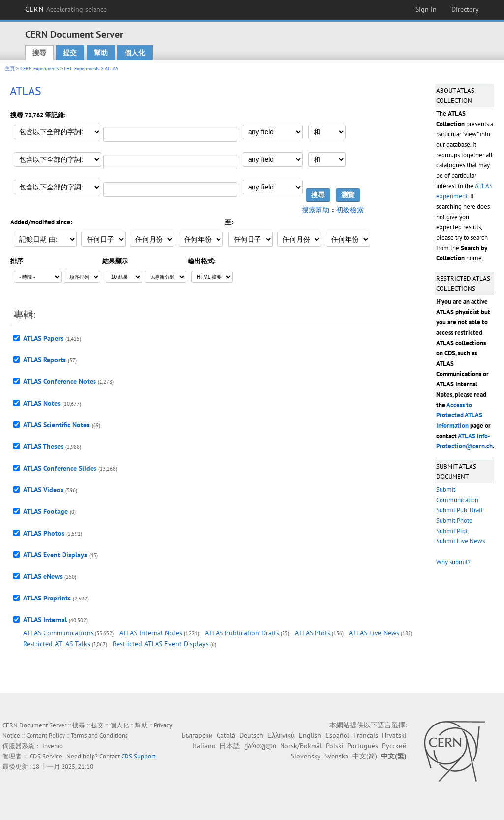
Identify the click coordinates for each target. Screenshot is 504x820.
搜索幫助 (315, 210)
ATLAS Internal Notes (151, 633)
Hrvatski (394, 735)
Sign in (426, 9)
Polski (335, 746)
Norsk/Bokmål (301, 746)
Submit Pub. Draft (459, 510)
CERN (66, 9)
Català (226, 735)
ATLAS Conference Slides (60, 468)
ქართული (260, 746)
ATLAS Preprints (47, 598)
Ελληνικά (281, 735)
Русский (394, 746)
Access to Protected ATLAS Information (459, 415)
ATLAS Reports (45, 360)
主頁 (10, 69)
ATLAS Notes (42, 403)
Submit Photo (454, 520)
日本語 (230, 746)
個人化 (135, 53)
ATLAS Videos (43, 490)
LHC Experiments (82, 69)
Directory (465, 9)
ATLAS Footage (46, 511)
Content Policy (46, 736)
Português (363, 746)
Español (337, 735)
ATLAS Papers (43, 338)
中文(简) (365, 756)
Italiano (204, 746)
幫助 (101, 53)
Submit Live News (460, 541)
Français (366, 735)
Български (197, 735)
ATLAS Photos (44, 533)
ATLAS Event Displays (55, 555)
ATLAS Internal (45, 620)
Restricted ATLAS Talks (57, 644)
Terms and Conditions (99, 736)
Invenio (52, 746)
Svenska (336, 756)
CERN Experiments (39, 69)
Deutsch (251, 735)
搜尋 (39, 53)
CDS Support (138, 756)
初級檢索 (350, 210)
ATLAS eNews (43, 576)
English (310, 735)
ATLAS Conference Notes (60, 381)
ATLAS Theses (43, 446)
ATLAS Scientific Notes (56, 425)
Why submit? (453, 562)
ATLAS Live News (374, 633)
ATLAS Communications (58, 633)
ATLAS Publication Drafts (242, 633)
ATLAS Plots (313, 633)
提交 (70, 53)
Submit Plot (452, 531)
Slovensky (306, 756)
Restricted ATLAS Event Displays (161, 644)
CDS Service (46, 756)
